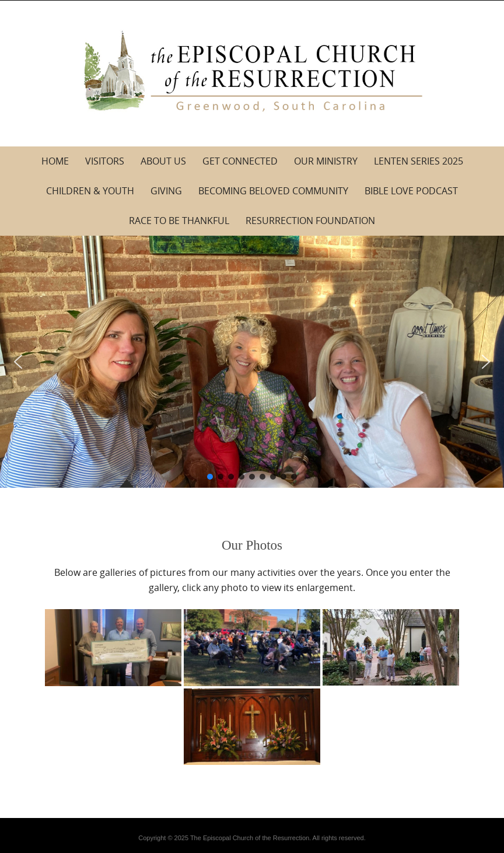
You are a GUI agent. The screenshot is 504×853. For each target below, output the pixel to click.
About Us (163, 161)
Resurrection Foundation (310, 221)
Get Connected (240, 161)
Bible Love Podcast (411, 191)
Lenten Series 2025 (419, 161)
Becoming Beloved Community (273, 191)
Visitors (105, 161)
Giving (166, 191)
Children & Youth (90, 191)
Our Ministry (326, 161)
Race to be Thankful (179, 221)
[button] (18, 362)
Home (55, 161)
